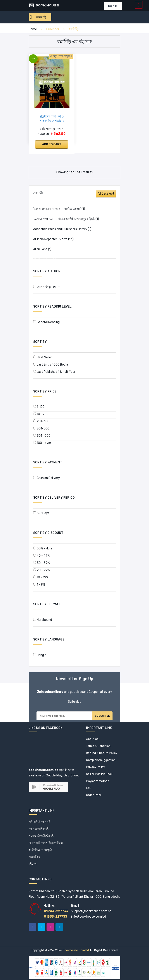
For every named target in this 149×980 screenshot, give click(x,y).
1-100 (39, 407)
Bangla (40, 655)
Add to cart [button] (52, 144)
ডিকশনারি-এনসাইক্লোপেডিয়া (46, 843)
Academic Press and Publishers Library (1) (62, 229)
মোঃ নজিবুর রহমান (47, 287)
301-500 (41, 428)
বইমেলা (33, 864)
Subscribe (102, 716)
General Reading (46, 322)
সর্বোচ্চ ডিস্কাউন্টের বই (41, 836)
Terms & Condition (98, 746)
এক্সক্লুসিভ (34, 857)
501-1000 (42, 436)
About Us (92, 739)
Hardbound (43, 620)
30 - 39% (41, 563)
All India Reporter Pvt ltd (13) (53, 239)
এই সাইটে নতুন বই (39, 822)
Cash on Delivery (47, 478)
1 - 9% (39, 585)
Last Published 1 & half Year (54, 372)
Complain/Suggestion (101, 760)
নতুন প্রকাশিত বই (39, 829)
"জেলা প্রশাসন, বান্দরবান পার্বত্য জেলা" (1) (59, 209)
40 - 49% (41, 556)
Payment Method (98, 781)
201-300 (41, 421)
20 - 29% (41, 570)
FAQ (89, 788)
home (33, 29)
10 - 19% (41, 577)
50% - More (43, 548)
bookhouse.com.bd (76, 950)
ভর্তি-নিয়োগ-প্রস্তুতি (40, 850)
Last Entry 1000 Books (51, 365)
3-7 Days (41, 513)
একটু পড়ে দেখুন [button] (61, 56)
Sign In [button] (113, 6)
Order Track (94, 795)
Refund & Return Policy (102, 753)
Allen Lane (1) (42, 249)
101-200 (41, 414)
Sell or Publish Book (99, 774)
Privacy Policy (95, 767)
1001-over (42, 443)
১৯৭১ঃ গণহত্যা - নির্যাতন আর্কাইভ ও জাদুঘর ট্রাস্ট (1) (66, 219)
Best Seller (43, 357)
